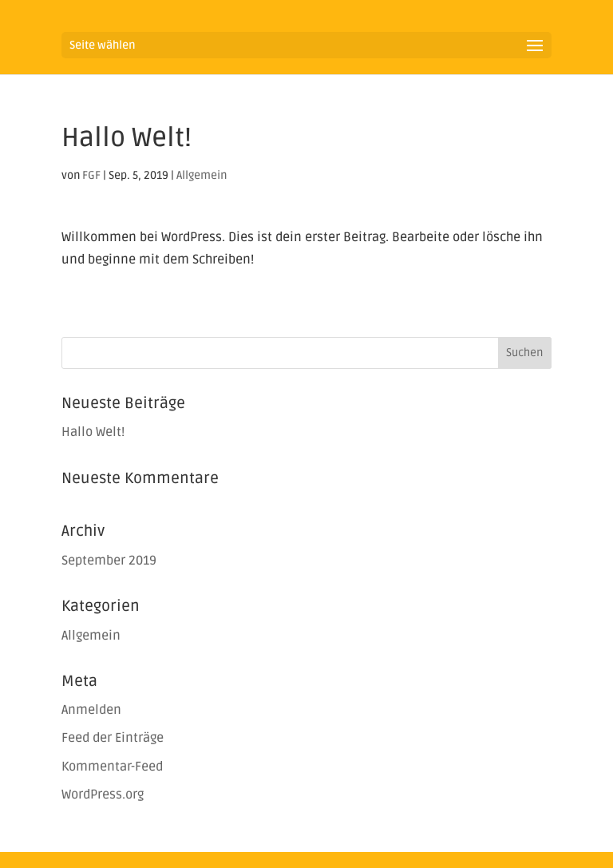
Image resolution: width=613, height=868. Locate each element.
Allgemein (202, 175)
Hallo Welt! (93, 432)
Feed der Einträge (113, 738)
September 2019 (109, 561)
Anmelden (91, 710)
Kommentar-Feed (112, 767)
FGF (91, 175)
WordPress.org (103, 795)
